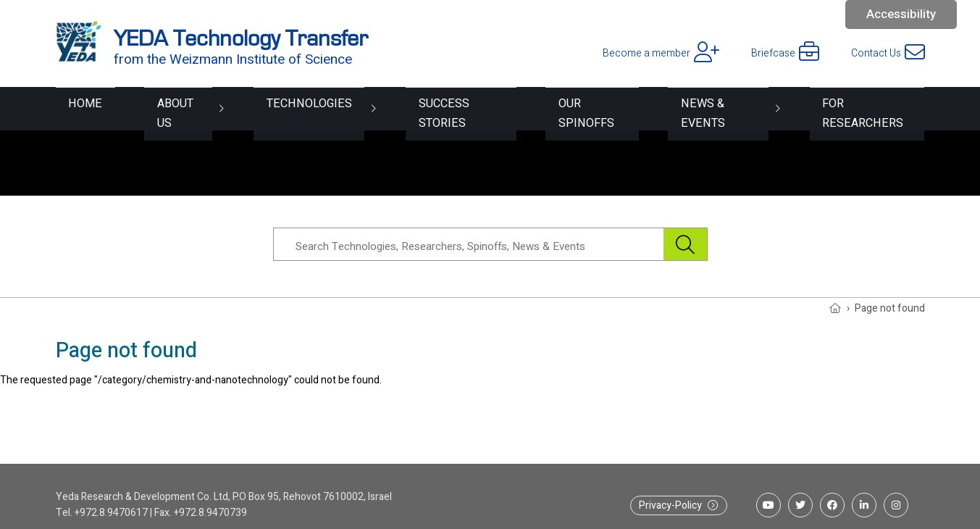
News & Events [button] (711, 108)
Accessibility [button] (901, 14)
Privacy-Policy (670, 505)
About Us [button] (160, 108)
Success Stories (441, 108)
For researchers (868, 108)
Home (74, 108)
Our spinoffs (579, 108)
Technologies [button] (287, 108)
